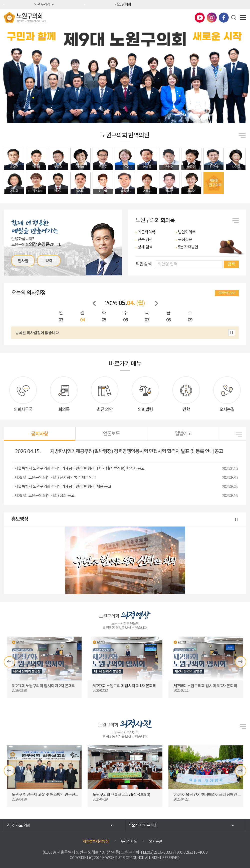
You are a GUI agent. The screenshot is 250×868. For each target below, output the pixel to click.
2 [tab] (207, 115)
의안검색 (144, 264)
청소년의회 (123, 5)
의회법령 (145, 409)
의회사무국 (23, 409)
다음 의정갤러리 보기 (241, 771)
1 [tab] (195, 115)
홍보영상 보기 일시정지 (237, 520)
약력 (49, 261)
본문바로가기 (0, 0)
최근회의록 (146, 232)
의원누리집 (42, 5)
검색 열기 (234, 18)
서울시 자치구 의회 (143, 826)
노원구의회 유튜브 (200, 18)
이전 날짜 (94, 303)
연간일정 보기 (227, 293)
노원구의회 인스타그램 (212, 18)
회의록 (64, 409)
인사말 (23, 261)
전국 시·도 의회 (19, 826)
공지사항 (40, 434)
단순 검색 (145, 240)
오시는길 (227, 409)
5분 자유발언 (188, 247)
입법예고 (183, 434)
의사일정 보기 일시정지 (232, 333)
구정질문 (185, 240)
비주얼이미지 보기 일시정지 (185, 115)
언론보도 (111, 434)
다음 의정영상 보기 (241, 662)
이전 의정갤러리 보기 (9, 771)
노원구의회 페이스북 (224, 18)
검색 (231, 264)
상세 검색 (145, 247)
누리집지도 (129, 842)
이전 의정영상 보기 (9, 662)
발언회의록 (187, 232)
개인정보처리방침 (96, 842)
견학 (186, 409)
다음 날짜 (157, 303)
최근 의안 (105, 409)
